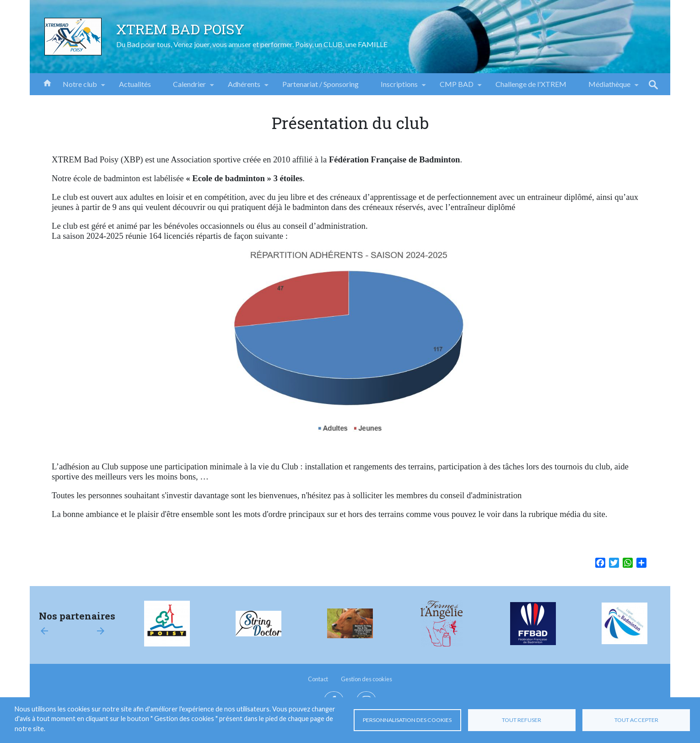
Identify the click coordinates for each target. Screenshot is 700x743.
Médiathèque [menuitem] (609, 87)
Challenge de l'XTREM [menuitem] (531, 84)
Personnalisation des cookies (407, 720)
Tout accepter (636, 720)
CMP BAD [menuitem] (457, 87)
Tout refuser (522, 720)
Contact (318, 679)
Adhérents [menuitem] (244, 87)
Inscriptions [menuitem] (399, 87)
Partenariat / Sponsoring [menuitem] (320, 84)
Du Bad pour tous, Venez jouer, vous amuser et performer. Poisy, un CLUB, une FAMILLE (252, 44)
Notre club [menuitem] (80, 87)
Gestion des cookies (366, 679)
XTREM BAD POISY (180, 29)
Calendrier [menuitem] (189, 87)
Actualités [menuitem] (135, 84)
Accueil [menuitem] (47, 82)
